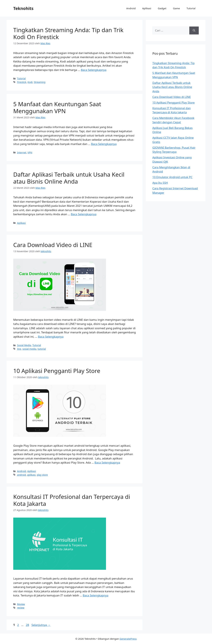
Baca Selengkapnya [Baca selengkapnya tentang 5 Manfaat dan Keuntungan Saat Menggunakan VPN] (104, 144)
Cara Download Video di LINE (53, 245)
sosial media (29, 349)
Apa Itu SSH (160, 183)
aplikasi (31, 475)
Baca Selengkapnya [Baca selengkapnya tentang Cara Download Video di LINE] (51, 337)
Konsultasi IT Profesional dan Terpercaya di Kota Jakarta (72, 500)
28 (28, 625)
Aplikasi (147, 8)
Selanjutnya (41, 625)
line (19, 349)
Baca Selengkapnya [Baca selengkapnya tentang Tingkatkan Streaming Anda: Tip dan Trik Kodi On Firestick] (94, 70)
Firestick (22, 82)
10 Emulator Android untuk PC (172, 177)
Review (21, 604)
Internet (22, 153)
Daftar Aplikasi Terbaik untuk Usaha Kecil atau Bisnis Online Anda (69, 178)
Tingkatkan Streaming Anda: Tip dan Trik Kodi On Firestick (68, 33)
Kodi (30, 82)
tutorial (42, 349)
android (21, 475)
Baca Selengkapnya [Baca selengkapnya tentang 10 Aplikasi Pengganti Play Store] (107, 462)
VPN (30, 153)
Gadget (162, 8)
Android (131, 8)
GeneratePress (128, 639)
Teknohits (23, 8)
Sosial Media (24, 345)
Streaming (40, 82)
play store (42, 475)
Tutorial (191, 8)
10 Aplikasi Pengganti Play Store (57, 371)
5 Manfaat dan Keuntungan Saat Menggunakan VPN (57, 107)
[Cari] (194, 30)
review (21, 608)
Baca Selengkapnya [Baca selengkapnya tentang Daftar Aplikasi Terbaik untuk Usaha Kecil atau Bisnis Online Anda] (84, 214)
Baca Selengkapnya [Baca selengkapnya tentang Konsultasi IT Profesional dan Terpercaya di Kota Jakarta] (96, 595)
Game (176, 8)
